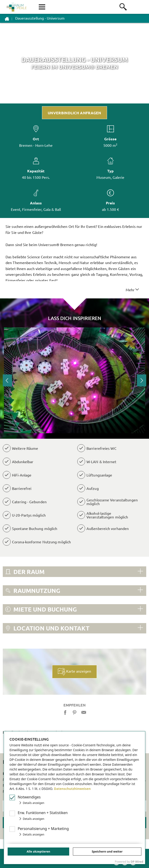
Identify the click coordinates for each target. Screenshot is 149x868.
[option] (74, 380)
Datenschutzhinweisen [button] (72, 789)
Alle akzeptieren (39, 852)
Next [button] (142, 380)
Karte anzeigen (74, 672)
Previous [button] (7, 380)
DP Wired (137, 862)
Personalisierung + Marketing (43, 829)
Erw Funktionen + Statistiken (43, 813)
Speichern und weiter (107, 852)
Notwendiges (29, 797)
